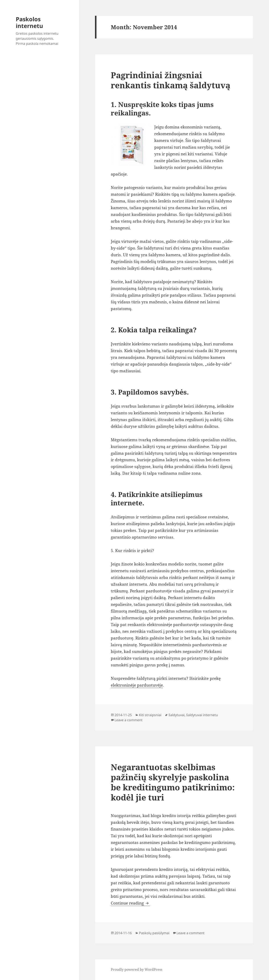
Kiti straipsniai (150, 715)
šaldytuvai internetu (202, 715)
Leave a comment (129, 720)
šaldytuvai (177, 715)
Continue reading (130, 903)
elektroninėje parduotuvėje (137, 685)
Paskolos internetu (29, 22)
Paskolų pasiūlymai (154, 933)
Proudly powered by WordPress (136, 969)
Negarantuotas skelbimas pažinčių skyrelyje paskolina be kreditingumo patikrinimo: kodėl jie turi (173, 782)
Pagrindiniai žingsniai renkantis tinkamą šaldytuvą (171, 80)
